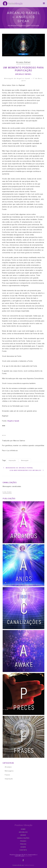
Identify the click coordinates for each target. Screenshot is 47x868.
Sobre (23, 847)
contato (23, 850)
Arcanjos (8, 767)
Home (23, 829)
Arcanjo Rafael (23, 62)
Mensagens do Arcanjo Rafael (20, 468)
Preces (23, 844)
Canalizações (23, 838)
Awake (23, 835)
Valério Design (29, 865)
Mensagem (25, 460)
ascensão (28, 856)
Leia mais (7, 492)
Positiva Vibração (24, 825)
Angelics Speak (13, 421)
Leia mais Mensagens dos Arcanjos (25, 470)
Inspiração (12, 460)
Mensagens (9, 771)
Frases (7, 775)
